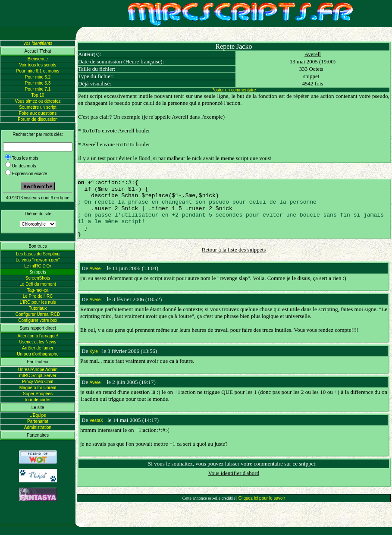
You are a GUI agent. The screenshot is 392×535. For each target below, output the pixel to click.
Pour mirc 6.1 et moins (38, 71)
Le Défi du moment (38, 284)
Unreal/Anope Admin (38, 370)
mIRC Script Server (38, 376)
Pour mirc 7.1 (38, 89)
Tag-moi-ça (38, 290)
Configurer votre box (38, 320)
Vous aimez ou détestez (38, 101)
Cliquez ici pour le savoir (262, 498)
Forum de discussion (38, 119)
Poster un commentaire (234, 90)
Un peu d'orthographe (38, 354)
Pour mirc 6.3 (38, 83)
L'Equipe (38, 415)
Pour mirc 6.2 (38, 77)
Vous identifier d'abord (234, 473)
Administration (38, 427)
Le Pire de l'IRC (38, 296)
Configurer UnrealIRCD (38, 314)
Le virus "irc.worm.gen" (38, 260)
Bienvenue (38, 59)
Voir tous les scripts (38, 65)
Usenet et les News (38, 342)
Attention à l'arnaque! (38, 336)
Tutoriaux (38, 308)
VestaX (96, 420)
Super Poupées (38, 394)
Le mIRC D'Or (38, 266)
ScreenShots (38, 278)
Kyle (93, 351)
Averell (313, 54)
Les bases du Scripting (38, 254)
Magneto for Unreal (38, 388)
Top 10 (38, 95)
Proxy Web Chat (38, 382)
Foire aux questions (38, 113)
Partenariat (38, 421)
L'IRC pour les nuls (38, 302)
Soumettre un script (38, 107)
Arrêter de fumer (38, 348)
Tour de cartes (38, 400)
